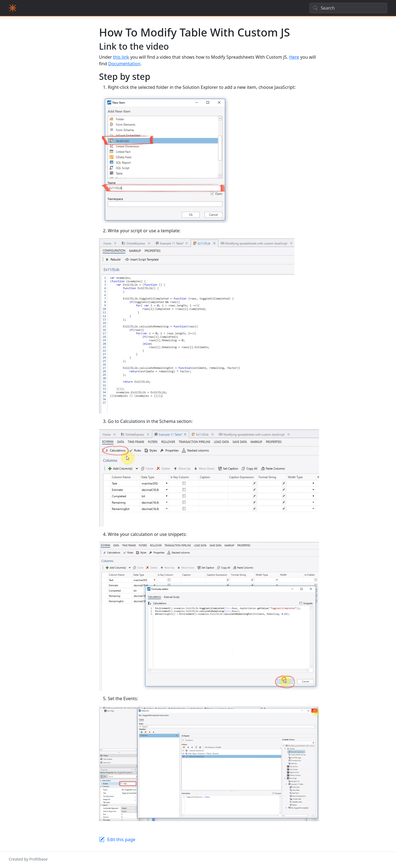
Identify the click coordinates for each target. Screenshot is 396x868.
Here (294, 57)
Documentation (124, 64)
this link (121, 57)
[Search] (348, 8)
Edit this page (121, 839)
